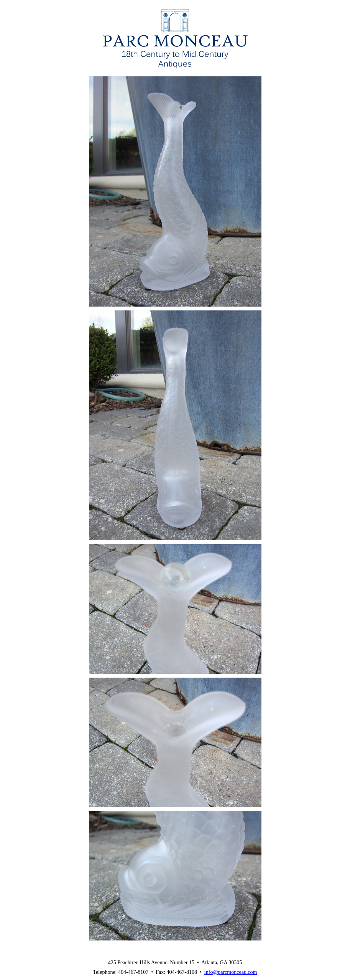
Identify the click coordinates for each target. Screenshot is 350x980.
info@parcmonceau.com (231, 972)
